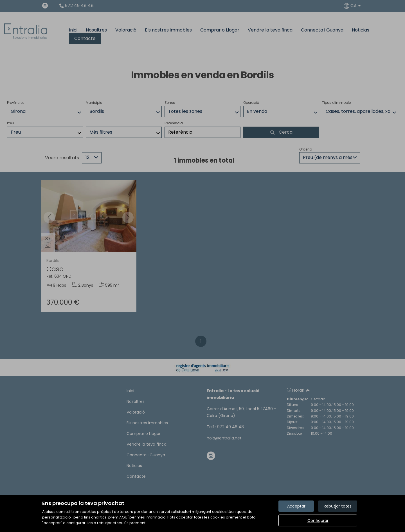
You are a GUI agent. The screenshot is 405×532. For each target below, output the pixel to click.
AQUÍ (124, 517)
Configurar (318, 520)
